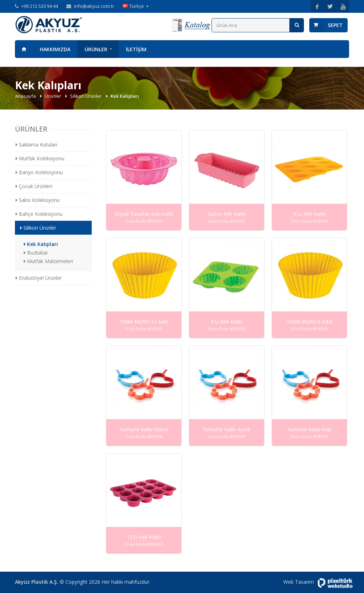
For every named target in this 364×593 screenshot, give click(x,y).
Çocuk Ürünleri (34, 186)
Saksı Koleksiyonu (38, 200)
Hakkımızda (55, 49)
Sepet (335, 25)
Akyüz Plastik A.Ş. (37, 582)
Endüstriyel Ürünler (39, 278)
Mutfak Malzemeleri (48, 261)
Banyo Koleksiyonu (39, 172)
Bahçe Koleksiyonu (39, 214)
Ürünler (96, 49)
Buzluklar (36, 253)
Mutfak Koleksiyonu (40, 158)
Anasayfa (24, 49)
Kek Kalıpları (41, 244)
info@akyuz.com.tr (94, 6)
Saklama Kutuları (36, 145)
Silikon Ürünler (86, 96)
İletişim (136, 49)
